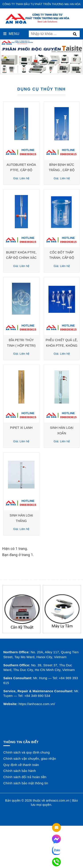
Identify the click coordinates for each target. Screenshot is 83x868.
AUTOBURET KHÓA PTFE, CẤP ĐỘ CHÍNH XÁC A (21, 170)
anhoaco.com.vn (58, 800)
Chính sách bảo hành (20, 771)
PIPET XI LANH (21, 428)
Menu (11, 34)
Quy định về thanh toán (21, 765)
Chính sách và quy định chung (26, 752)
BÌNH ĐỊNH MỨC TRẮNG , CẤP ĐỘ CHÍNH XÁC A (62, 170)
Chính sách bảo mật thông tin (26, 783)
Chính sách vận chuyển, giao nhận (30, 759)
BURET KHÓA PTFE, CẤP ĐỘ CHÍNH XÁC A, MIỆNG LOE (21, 258)
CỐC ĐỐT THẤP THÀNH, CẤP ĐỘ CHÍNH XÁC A (62, 258)
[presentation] (8, 57)
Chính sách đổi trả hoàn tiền (25, 777)
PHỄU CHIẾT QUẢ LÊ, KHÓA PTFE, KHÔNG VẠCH (62, 345)
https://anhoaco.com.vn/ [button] (37, 704)
